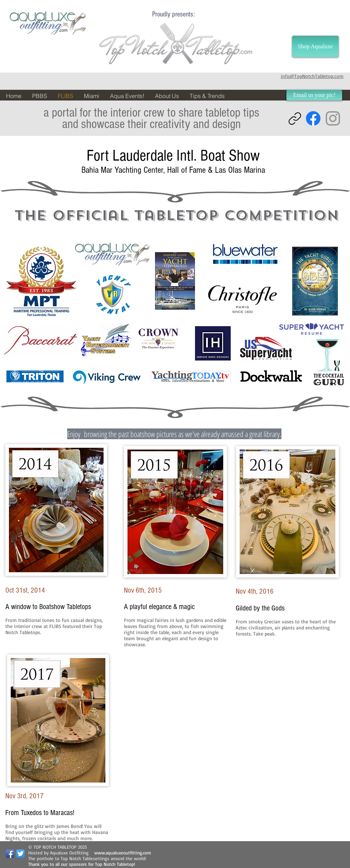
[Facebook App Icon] (10, 854)
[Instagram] (333, 118)
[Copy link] (295, 119)
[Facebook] (313, 118)
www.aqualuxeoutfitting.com (123, 853)
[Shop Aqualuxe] (315, 46)
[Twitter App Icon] (20, 854)
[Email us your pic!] (314, 95)
